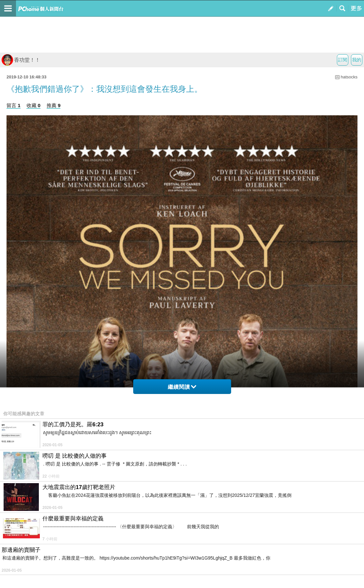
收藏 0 (33, 105)
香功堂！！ (21, 60)
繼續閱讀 (182, 387)
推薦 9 (54, 105)
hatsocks (349, 77)
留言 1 (14, 105)
